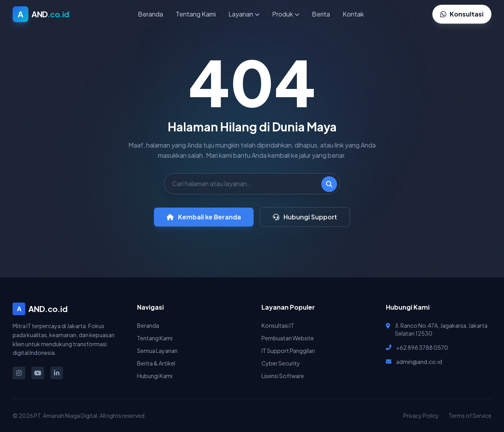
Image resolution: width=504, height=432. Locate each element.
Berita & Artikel (156, 363)
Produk (286, 14)
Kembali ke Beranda (204, 221)
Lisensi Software (283, 376)
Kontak (353, 14)
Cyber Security (281, 363)
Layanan (244, 14)
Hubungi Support (305, 221)
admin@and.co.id (419, 362)
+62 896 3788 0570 (422, 347)
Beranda (150, 14)
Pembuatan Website (288, 338)
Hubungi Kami (155, 376)
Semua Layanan (157, 351)
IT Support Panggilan (288, 351)
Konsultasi (462, 14)
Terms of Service (470, 415)
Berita (321, 14)
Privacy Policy (421, 415)
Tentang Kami (196, 14)
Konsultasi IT (278, 325)
